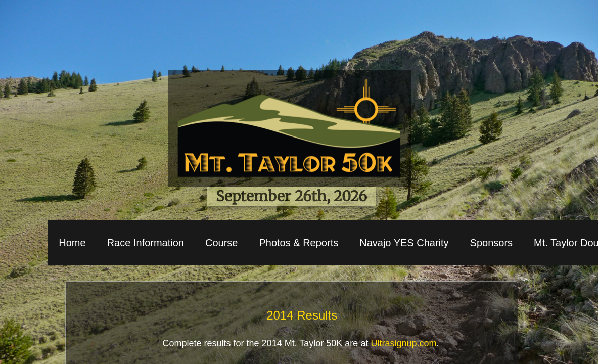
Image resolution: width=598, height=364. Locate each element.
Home (72, 243)
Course (221, 243)
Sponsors (492, 243)
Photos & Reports (298, 243)
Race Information (146, 243)
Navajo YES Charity (404, 243)
